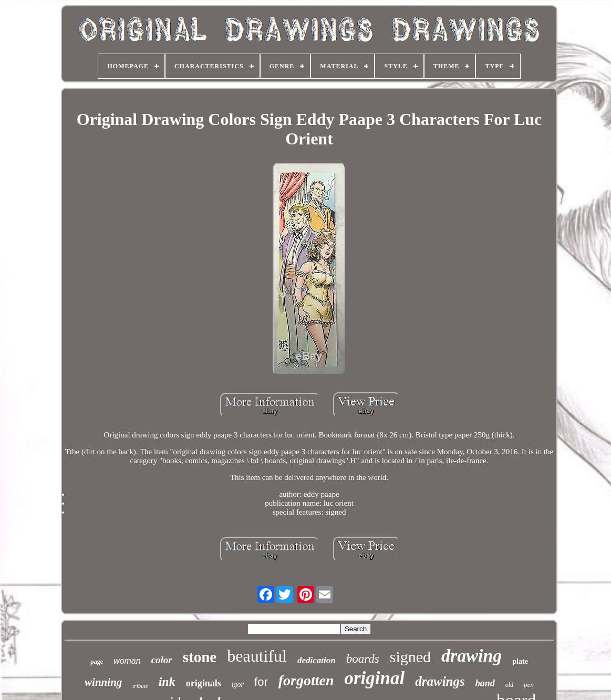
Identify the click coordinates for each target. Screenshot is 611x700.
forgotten (306, 680)
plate (520, 661)
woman (127, 661)
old (509, 685)
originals (204, 683)
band (485, 683)
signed (410, 657)
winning (103, 682)
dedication (317, 660)
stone (200, 657)
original (375, 678)
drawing (472, 656)
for (261, 682)
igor (238, 685)
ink (167, 682)
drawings (440, 681)
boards (363, 659)
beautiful (257, 656)
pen (529, 685)
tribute (140, 686)
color (162, 660)
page (97, 662)
